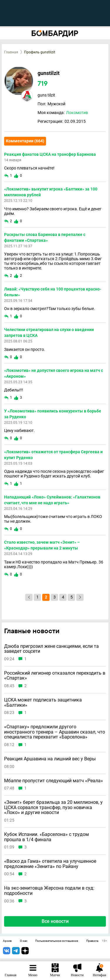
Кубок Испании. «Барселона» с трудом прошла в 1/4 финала (46, 837)
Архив (7, 941)
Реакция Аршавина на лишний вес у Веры (50, 759)
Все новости (55, 921)
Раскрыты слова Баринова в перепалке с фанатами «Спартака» (45, 237)
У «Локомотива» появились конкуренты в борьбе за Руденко (53, 414)
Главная (11, 52)
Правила (92, 941)
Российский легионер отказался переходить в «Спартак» (55, 676)
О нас (24, 941)
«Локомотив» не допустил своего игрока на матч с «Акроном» (54, 373)
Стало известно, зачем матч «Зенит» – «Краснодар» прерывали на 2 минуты (42, 545)
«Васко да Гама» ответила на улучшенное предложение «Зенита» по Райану (50, 864)
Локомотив (77, 113)
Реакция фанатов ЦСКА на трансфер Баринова (50, 154)
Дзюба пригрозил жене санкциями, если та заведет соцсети (51, 649)
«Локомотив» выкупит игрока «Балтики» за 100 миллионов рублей (51, 192)
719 (43, 84)
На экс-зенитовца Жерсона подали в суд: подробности (49, 891)
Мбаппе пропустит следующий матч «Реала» (54, 781)
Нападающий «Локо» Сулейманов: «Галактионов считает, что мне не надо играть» (52, 500)
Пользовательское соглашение (57, 941)
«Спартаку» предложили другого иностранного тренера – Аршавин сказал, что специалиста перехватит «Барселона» (55, 732)
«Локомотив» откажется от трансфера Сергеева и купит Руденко (53, 455)
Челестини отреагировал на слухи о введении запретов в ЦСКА (49, 332)
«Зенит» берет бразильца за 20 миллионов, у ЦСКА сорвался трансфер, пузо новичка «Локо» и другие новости (53, 807)
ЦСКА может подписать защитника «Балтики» (43, 702)
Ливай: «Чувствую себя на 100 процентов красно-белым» (53, 292)
